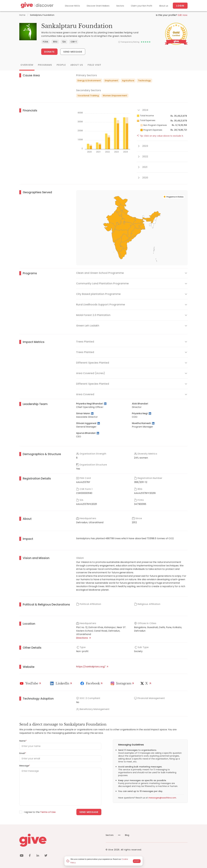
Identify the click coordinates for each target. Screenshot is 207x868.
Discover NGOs (72, 6)
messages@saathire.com (162, 798)
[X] (146, 683)
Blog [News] (124, 835)
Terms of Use (48, 812)
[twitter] (46, 856)
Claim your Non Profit (142, 6)
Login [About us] (180, 6)
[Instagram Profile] (123, 683)
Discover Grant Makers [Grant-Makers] (98, 6)
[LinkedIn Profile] (105, 404)
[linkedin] (38, 856)
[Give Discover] (37, 6)
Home (22, 15)
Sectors (120, 6)
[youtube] (22, 856)
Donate (49, 52)
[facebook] (30, 856)
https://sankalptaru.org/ (92, 667)
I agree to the (40, 812)
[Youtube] (31, 683)
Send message (89, 812)
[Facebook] (92, 683)
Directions (83, 638)
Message (25, 766)
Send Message (73, 52)
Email (23, 753)
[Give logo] (60, 840)
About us (164, 6)
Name (23, 741)
